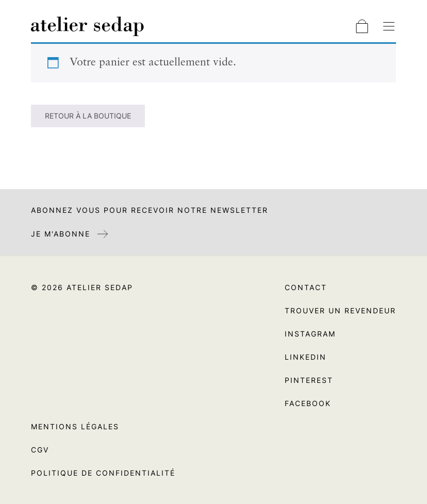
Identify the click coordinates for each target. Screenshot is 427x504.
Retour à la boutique (88, 116)
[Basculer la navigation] (389, 26)
